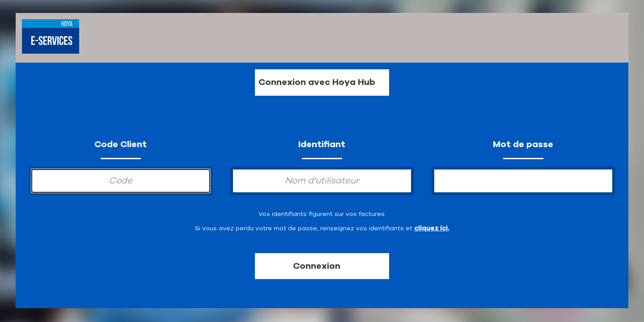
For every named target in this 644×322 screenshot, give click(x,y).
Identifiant (322, 144)
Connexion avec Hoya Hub (317, 82)
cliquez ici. (432, 228)
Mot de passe (523, 144)
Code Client (121, 144)
